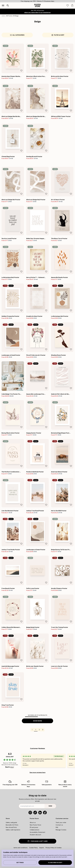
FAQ (57, 827)
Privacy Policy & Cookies (54, 848)
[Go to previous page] (32, 730)
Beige (17, 16)
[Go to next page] (43, 730)
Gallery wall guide (11, 822)
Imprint (42, 848)
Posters (10, 16)
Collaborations (35, 830)
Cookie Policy (33, 848)
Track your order (61, 822)
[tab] (68, 6)
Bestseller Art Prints (12, 825)
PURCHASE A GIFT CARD (38, 841)
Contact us (59, 825)
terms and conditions (21, 848)
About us (33, 822)
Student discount (35, 835)
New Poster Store (35, 825)
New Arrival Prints (11, 827)
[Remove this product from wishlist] (21, 71)
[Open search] (8, 5)
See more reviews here (37, 772)
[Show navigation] (3, 5)
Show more (38, 721)
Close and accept (55, 863)
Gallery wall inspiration (13, 830)
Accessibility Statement (37, 832)
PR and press (34, 827)
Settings (20, 863)
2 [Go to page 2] (39, 730)
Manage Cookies (61, 830)
